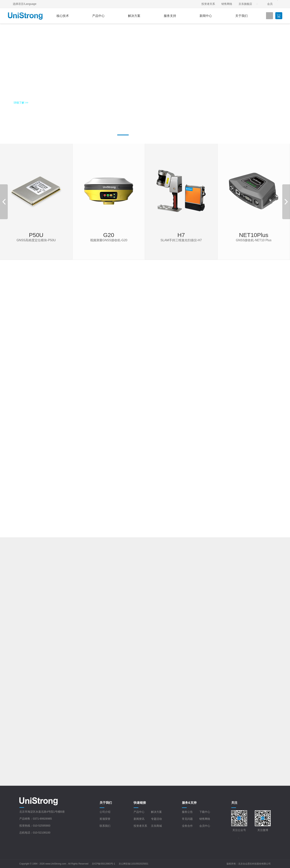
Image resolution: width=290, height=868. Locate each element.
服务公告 (187, 812)
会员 (270, 4)
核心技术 (63, 16)
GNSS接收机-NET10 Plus (254, 240)
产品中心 (98, 16)
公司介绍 (105, 812)
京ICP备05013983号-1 (103, 864)
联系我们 (105, 826)
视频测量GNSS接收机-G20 (109, 240)
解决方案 (134, 16)
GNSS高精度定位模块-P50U (36, 240)
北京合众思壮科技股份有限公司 (254, 864)
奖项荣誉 (105, 819)
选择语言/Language (25, 4)
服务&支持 (189, 803)
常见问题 (187, 819)
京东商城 (156, 826)
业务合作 (187, 826)
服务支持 (170, 16)
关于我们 (241, 16)
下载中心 (205, 812)
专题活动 (156, 819)
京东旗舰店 (245, 4)
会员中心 (205, 826)
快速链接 (140, 803)
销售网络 (227, 4)
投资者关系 (208, 4)
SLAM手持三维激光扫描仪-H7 (181, 240)
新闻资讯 (139, 819)
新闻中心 (206, 16)
